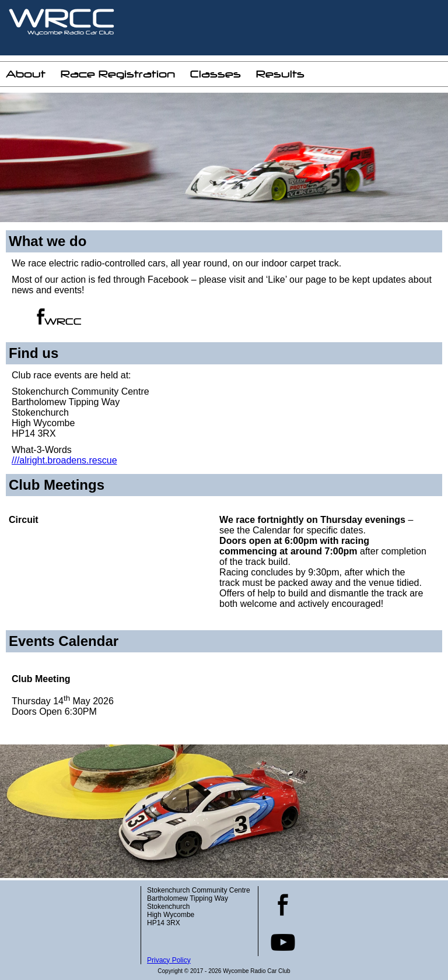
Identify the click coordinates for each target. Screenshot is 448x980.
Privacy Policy (169, 960)
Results (280, 74)
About (26, 74)
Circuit (24, 520)
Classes (216, 74)
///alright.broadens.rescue (64, 460)
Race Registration (118, 74)
